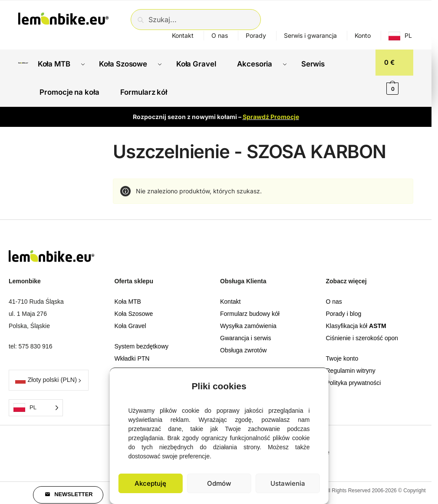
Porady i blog (344, 309)
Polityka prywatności (354, 378)
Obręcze (126, 366)
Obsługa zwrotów (243, 346)
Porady (256, 35)
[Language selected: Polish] (36, 403)
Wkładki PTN (132, 354)
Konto (363, 35)
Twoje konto (342, 354)
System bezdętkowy (142, 342)
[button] (316, 384)
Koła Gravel (130, 322)
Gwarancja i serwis (245, 334)
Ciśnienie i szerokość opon (362, 334)
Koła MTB (128, 297)
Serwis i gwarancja (310, 35)
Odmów (219, 483)
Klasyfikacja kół (356, 322)
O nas (220, 35)
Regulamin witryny (351, 366)
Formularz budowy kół (250, 309)
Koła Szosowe (134, 309)
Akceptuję (150, 483)
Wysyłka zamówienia (248, 322)
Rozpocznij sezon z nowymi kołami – (216, 112)
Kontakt (183, 35)
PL (408, 35)
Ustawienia (288, 483)
